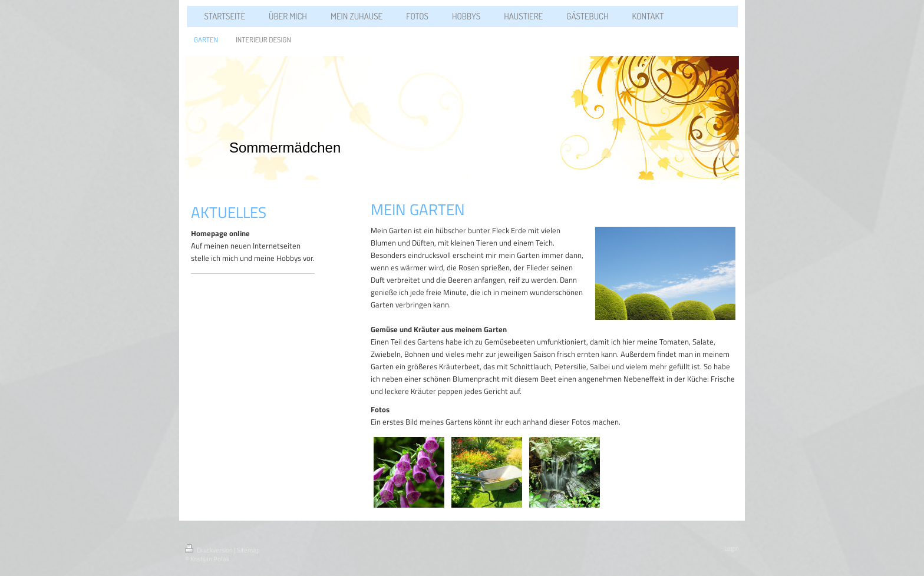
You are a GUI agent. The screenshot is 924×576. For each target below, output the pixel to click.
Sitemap (248, 550)
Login (732, 548)
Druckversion (209, 550)
